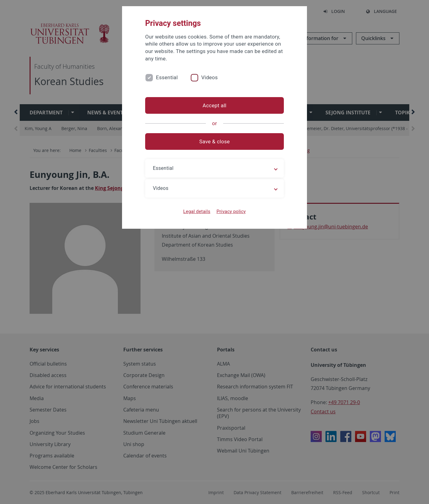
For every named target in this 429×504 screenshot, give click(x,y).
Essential (167, 77)
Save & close (215, 141)
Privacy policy (231, 211)
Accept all (214, 105)
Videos (210, 77)
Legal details (197, 211)
